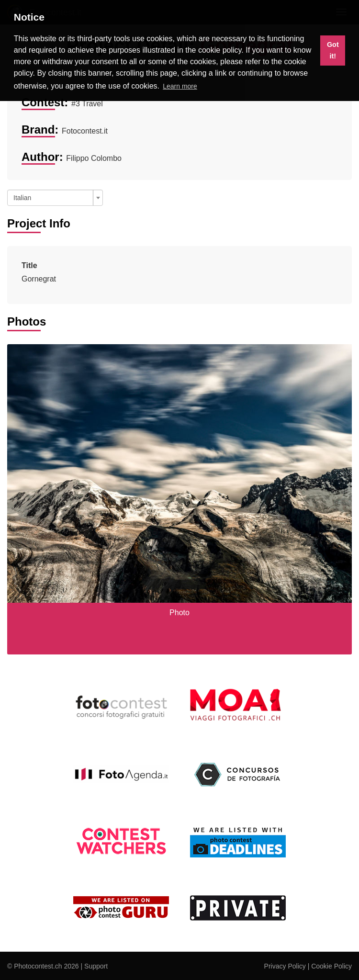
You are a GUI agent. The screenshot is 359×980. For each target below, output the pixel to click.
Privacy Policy (285, 966)
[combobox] (55, 198)
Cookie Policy (331, 966)
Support (96, 966)
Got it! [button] (333, 50)
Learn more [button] (180, 86)
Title (29, 265)
